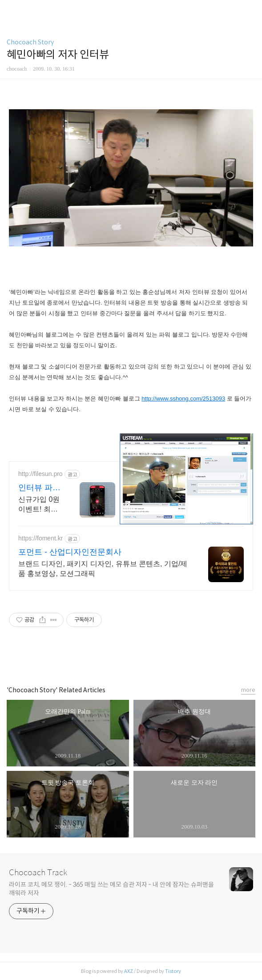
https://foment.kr (40, 538)
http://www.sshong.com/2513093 (183, 399)
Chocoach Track (38, 873)
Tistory (173, 971)
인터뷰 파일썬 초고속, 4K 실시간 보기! (39, 488)
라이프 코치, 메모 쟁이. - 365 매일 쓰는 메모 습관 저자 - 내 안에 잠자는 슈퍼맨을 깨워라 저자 (111, 889)
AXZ (129, 971)
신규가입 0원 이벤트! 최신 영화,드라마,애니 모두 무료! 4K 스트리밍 (40, 505)
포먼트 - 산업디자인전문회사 (70, 552)
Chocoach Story (30, 42)
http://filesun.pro (40, 474)
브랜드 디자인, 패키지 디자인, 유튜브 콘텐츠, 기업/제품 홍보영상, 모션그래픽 (103, 569)
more (248, 690)
